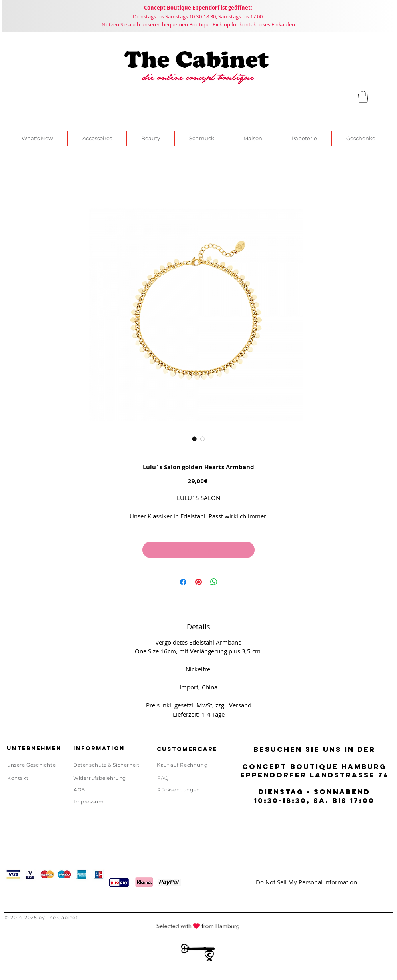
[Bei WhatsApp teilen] (214, 582)
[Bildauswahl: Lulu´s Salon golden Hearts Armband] (194, 439)
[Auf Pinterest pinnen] (198, 582)
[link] (363, 97)
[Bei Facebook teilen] (183, 582)
